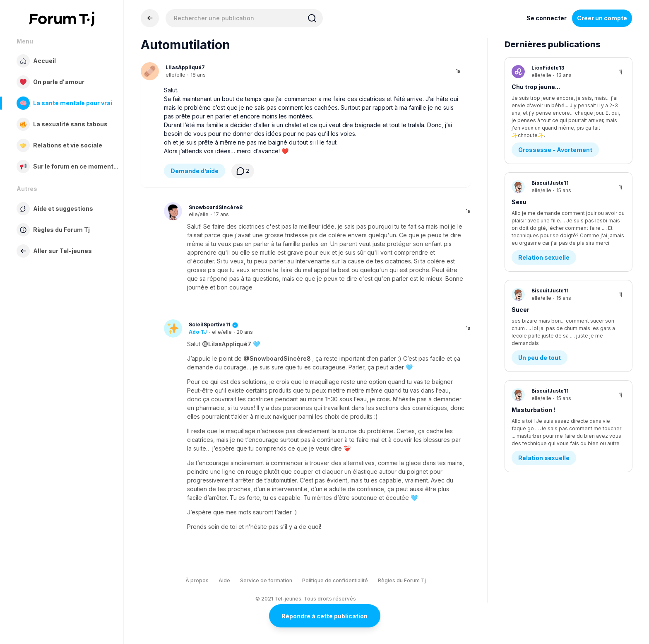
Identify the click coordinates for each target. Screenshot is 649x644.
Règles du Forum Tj (402, 580)
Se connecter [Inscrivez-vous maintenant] (547, 18)
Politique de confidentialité (335, 580)
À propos (197, 580)
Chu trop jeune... (536, 87)
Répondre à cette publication (324, 616)
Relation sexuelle (544, 224)
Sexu (519, 182)
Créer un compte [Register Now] (602, 18)
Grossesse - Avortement (555, 129)
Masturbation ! (533, 371)
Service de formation (266, 580)
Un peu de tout (540, 319)
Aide (224, 580)
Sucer (520, 276)
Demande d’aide (195, 171)
